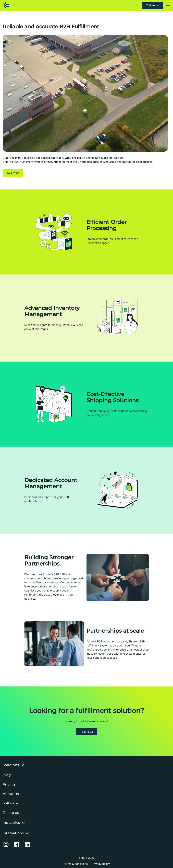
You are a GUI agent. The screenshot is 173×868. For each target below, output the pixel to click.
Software (10, 803)
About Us (11, 794)
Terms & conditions (75, 864)
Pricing (9, 784)
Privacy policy (101, 864)
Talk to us (153, 5)
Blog (7, 775)
